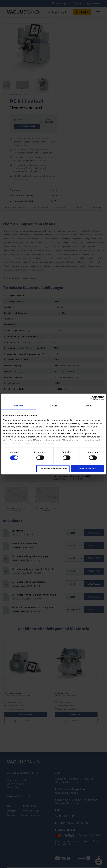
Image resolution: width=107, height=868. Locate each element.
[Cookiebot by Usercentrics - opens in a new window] (92, 398)
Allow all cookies (87, 469)
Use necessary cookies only (53, 469)
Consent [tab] (19, 406)
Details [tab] (53, 406)
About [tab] (88, 406)
